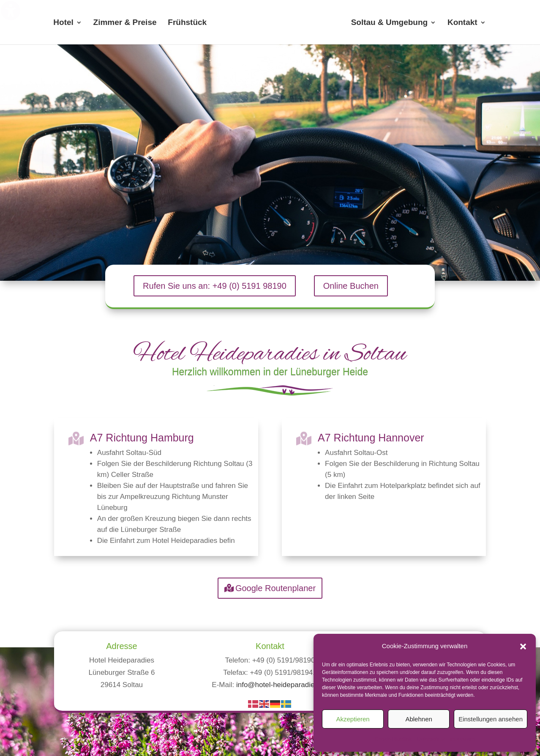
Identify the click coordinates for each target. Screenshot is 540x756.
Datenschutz (431, 739)
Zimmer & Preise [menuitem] (125, 23)
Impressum (462, 739)
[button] (523, 646)
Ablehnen (419, 719)
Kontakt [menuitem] (462, 23)
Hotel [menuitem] (63, 23)
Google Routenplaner (275, 588)
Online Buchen (351, 286)
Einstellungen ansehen (491, 719)
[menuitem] (278, 23)
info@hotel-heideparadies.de (282, 685)
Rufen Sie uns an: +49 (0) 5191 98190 (215, 286)
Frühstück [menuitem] (187, 23)
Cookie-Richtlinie (394, 739)
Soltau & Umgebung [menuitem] (390, 23)
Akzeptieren (353, 719)
